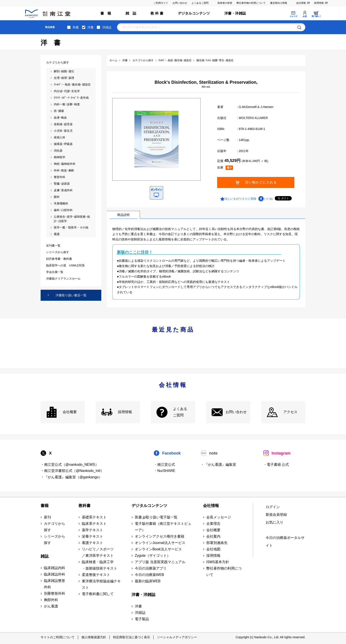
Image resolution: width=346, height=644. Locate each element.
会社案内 (213, 536)
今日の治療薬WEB (149, 575)
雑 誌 (131, 13)
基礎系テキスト (94, 517)
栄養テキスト (92, 536)
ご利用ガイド (161, 3)
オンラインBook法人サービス (158, 549)
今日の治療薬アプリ (151, 568)
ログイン (273, 507)
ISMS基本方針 (218, 562)
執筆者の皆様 (225, 3)
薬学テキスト (92, 530)
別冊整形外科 (55, 593)
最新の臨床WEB (148, 581)
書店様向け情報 (279, 3)
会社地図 (213, 549)
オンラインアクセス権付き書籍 (160, 536)
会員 (305, 16)
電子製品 (142, 619)
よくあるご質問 (200, 3)
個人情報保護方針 (94, 637)
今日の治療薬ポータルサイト (285, 542)
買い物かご (316, 16)
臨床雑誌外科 (55, 574)
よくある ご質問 (180, 412)
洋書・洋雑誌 (235, 13)
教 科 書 (157, 13)
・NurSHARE (165, 471)
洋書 (90, 27)
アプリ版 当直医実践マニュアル (160, 562)
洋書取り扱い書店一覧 (71, 295)
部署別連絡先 (217, 543)
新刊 (47, 517)
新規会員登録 (276, 515)
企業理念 (213, 524)
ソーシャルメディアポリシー (177, 637)
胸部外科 (51, 600)
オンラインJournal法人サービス (160, 543)
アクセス (290, 412)
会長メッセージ (219, 517)
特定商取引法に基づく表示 (132, 637)
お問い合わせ (180, 3)
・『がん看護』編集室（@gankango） (71, 477)
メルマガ (293, 16)
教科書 (85, 506)
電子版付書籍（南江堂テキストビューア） (163, 527)
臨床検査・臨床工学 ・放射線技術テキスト (100, 565)
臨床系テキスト (94, 524)
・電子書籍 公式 (276, 465)
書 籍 (106, 13)
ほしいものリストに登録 (240, 199)
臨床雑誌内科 (55, 568)
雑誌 (45, 556)
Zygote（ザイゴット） (153, 556)
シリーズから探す (55, 540)
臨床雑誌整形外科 (55, 584)
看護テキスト (92, 543)
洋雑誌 (107, 27)
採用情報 (319, 3)
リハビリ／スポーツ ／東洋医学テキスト (98, 552)
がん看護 (51, 606)
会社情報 (301, 3)
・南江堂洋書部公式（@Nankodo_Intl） (72, 471)
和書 (76, 27)
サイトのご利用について (58, 637)
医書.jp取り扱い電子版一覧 (156, 517)
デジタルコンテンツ (194, 13)
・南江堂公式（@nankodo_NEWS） (70, 465)
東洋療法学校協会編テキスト (101, 584)
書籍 (45, 506)
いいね (268, 199)
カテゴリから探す (55, 527)
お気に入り (275, 522)
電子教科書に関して (98, 594)
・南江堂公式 (164, 465)
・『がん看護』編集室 (218, 465)
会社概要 (70, 412)
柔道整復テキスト (96, 575)
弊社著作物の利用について (251, 3)
